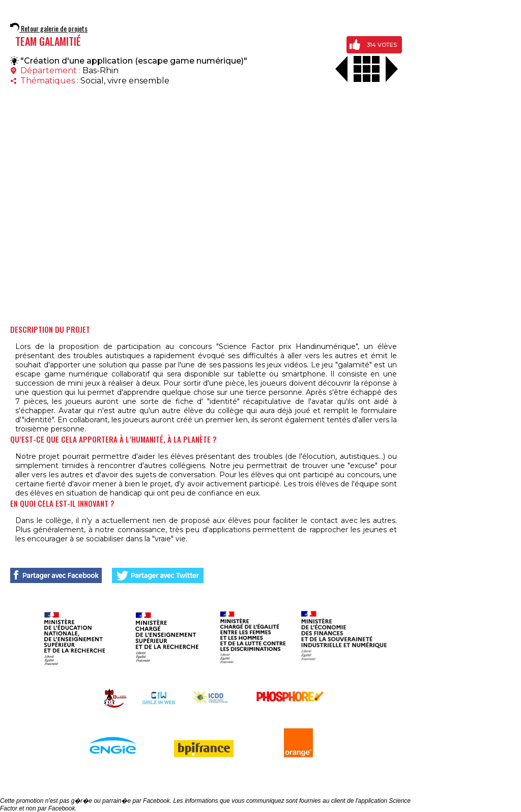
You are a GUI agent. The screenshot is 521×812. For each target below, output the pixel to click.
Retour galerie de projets (49, 28)
